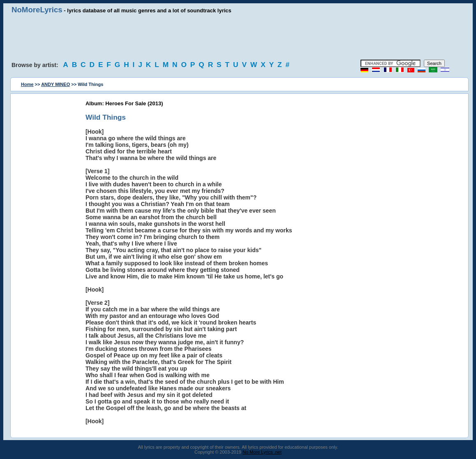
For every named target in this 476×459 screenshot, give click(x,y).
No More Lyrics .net (262, 452)
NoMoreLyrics (37, 10)
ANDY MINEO (55, 84)
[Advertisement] (238, 37)
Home (27, 84)
